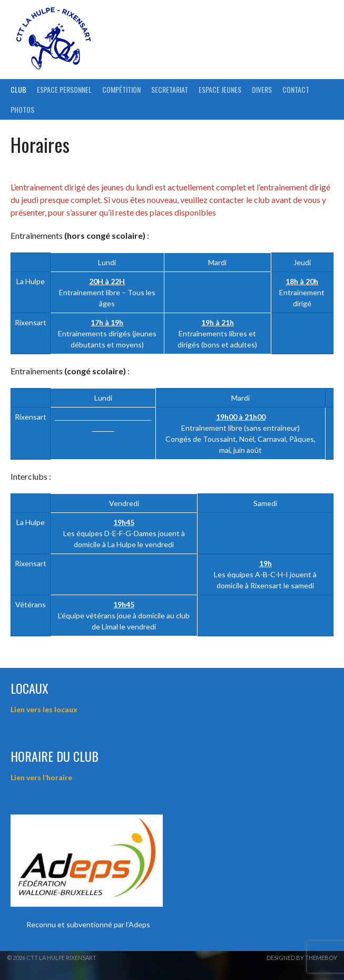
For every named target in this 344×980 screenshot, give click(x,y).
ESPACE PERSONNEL (64, 89)
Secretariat (170, 89)
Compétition (121, 89)
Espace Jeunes (220, 89)
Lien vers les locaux (44, 709)
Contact (296, 89)
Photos (22, 109)
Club (18, 89)
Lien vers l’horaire (41, 777)
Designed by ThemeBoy (302, 958)
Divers (262, 89)
